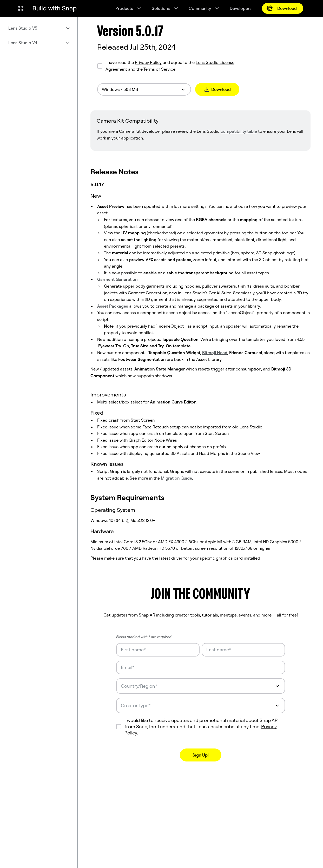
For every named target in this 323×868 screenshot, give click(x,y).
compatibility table (239, 131)
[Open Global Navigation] (21, 8)
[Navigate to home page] (55, 8)
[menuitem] (39, 28)
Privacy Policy (148, 62)
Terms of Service (159, 69)
